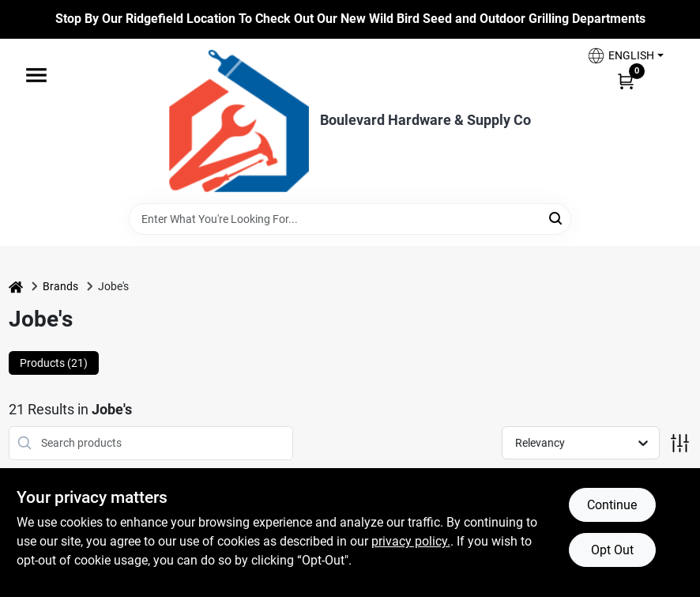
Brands (60, 286)
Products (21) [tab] (54, 363)
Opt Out (612, 550)
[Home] (16, 287)
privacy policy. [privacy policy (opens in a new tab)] (411, 541)
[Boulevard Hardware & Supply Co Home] (239, 121)
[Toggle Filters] (680, 443)
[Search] (557, 218)
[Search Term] (350, 219)
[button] (625, 56)
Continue (612, 505)
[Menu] (36, 75)
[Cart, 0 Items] (626, 81)
